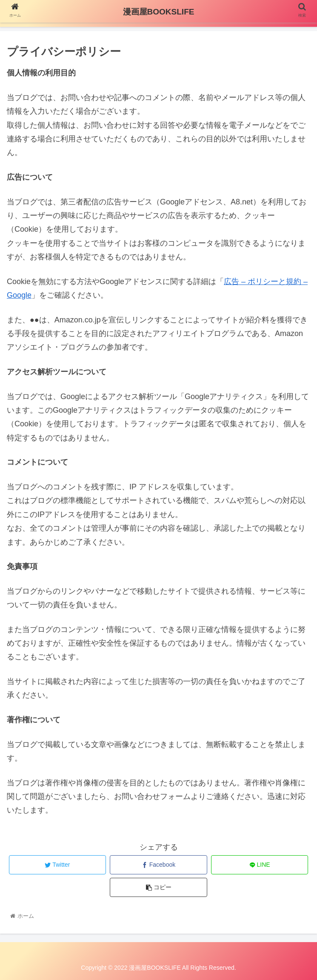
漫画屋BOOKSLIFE (159, 12)
